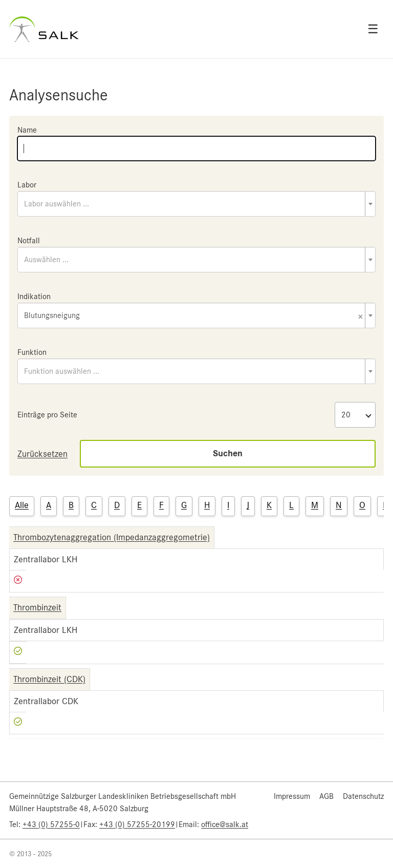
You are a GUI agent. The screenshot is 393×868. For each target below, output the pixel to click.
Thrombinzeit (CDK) (49, 679)
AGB (326, 796)
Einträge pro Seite (47, 415)
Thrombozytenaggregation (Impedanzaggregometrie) (112, 537)
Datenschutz (363, 796)
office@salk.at (225, 824)
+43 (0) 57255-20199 (137, 824)
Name (27, 130)
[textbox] (196, 204)
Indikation (34, 297)
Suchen (228, 453)
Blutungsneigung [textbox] (193, 316)
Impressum (292, 796)
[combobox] (196, 204)
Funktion (32, 352)
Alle (22, 505)
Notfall (29, 241)
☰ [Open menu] (373, 29)
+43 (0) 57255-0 (51, 824)
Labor (27, 185)
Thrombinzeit (37, 607)
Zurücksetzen (42, 454)
